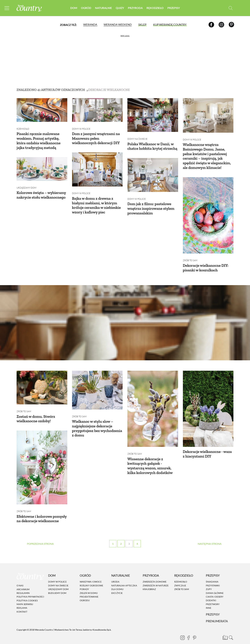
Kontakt (22, 607)
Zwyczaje (180, 581)
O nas (20, 581)
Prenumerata (217, 616)
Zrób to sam (190, 256)
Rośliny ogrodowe (91, 581)
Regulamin (23, 588)
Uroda (115, 577)
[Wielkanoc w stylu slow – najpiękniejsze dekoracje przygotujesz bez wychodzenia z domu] (97, 385)
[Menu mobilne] (7, 8)
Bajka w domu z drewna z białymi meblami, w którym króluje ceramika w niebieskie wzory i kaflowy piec (97, 200)
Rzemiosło (23, 126)
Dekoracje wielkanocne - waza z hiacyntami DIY (208, 447)
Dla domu (117, 584)
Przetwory (213, 599)
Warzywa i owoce (91, 577)
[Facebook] (211, 25)
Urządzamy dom (26, 183)
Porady (84, 584)
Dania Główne (215, 588)
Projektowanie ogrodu (89, 594)
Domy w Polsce (81, 126)
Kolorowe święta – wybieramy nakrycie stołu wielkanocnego (42, 190)
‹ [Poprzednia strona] (40, 539)
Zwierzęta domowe (155, 577)
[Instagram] (221, 25)
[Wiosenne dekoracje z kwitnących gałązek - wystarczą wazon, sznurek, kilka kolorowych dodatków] (153, 404)
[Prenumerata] (225, 632)
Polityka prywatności (30, 592)
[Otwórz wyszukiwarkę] (231, 8)
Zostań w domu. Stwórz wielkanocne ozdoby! (36, 412)
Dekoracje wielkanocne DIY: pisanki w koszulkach (206, 263)
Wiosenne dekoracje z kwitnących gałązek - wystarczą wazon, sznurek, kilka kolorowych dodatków (150, 459)
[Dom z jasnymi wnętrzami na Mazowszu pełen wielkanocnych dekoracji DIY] (97, 110)
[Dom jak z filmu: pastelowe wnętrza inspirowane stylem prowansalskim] (153, 173)
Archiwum (23, 584)
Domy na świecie (137, 136)
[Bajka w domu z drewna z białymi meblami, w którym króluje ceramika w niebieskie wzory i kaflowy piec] (97, 167)
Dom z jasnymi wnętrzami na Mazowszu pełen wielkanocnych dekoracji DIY (96, 136)
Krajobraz (149, 584)
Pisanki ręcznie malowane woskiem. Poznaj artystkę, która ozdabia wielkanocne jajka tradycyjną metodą (39, 138)
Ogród (86, 8)
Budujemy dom (57, 588)
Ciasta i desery (215, 592)
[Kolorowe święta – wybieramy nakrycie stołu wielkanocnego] (42, 166)
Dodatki (211, 595)
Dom (74, 8)
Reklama (22, 603)
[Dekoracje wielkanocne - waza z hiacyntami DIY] (208, 404)
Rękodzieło (155, 8)
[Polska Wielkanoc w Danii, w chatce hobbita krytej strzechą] (153, 115)
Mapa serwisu (25, 599)
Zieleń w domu (89, 588)
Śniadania (212, 577)
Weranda (90, 25)
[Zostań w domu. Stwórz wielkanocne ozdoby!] (42, 383)
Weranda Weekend (118, 25)
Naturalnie (103, 8)
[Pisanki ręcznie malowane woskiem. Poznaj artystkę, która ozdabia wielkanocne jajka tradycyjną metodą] (42, 110)
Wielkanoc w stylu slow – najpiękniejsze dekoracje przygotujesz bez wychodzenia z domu (93, 421)
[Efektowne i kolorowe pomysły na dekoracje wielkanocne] (42, 460)
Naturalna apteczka (124, 581)
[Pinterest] (231, 25)
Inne (209, 603)
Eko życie (117, 588)
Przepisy (174, 8)
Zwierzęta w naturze (156, 581)
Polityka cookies (27, 596)
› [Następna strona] (210, 539)
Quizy (120, 8)
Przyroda (135, 8)
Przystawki (213, 581)
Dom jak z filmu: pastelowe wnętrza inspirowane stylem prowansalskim (151, 204)
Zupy (209, 584)
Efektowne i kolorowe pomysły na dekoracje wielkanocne (35, 511)
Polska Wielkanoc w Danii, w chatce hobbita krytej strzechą (153, 144)
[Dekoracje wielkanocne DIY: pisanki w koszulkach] (208, 213)
